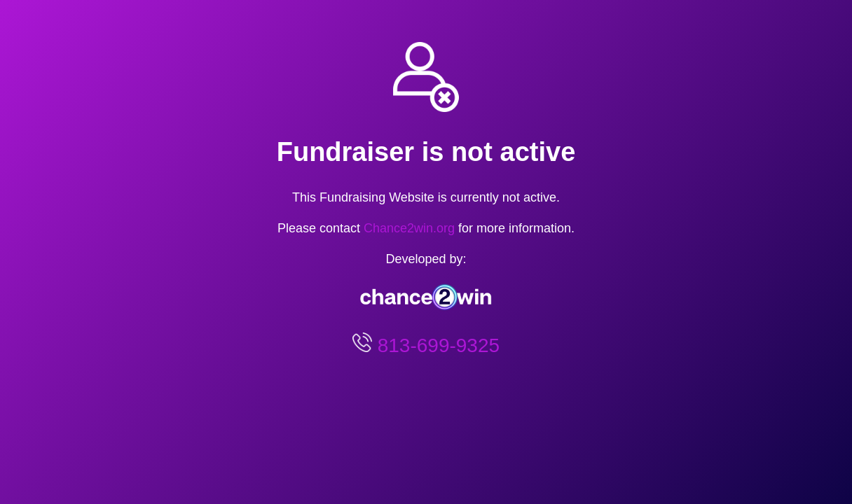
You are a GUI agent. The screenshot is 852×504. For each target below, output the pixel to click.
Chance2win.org (409, 228)
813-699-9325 (436, 345)
